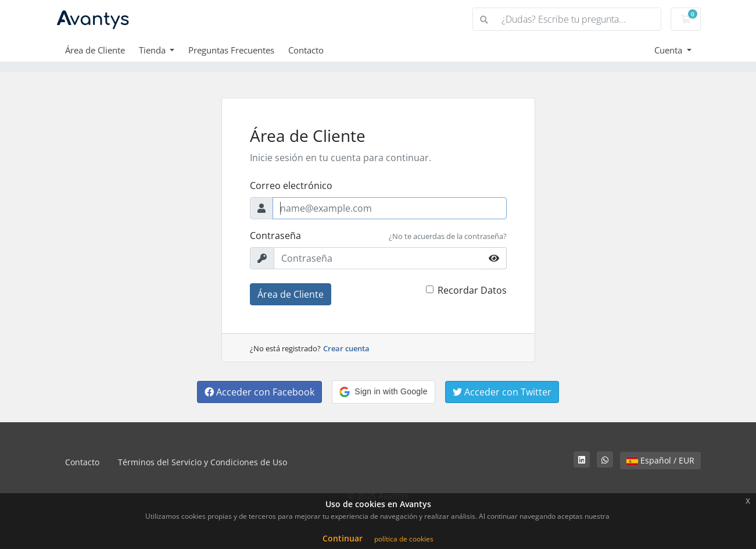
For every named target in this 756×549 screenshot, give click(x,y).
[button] (383, 392)
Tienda (153, 50)
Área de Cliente (95, 50)
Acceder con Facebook (259, 392)
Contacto (306, 50)
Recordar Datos (472, 290)
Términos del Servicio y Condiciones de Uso (203, 462)
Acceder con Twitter (502, 392)
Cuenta (669, 50)
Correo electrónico (291, 186)
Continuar (343, 538)
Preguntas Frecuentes (231, 50)
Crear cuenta (346, 348)
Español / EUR (660, 460)
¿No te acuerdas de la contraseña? (448, 236)
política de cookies (404, 539)
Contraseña (275, 236)
